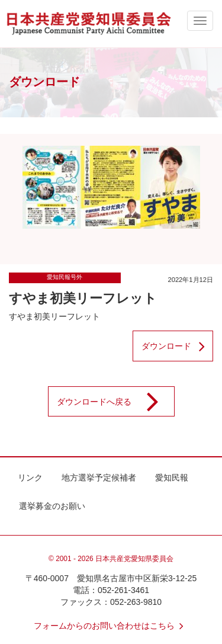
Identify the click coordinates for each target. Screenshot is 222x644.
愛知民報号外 (65, 277)
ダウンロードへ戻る (115, 402)
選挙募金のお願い (52, 506)
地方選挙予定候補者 (99, 478)
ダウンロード (177, 346)
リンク (30, 478)
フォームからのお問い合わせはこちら (111, 626)
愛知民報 (172, 478)
